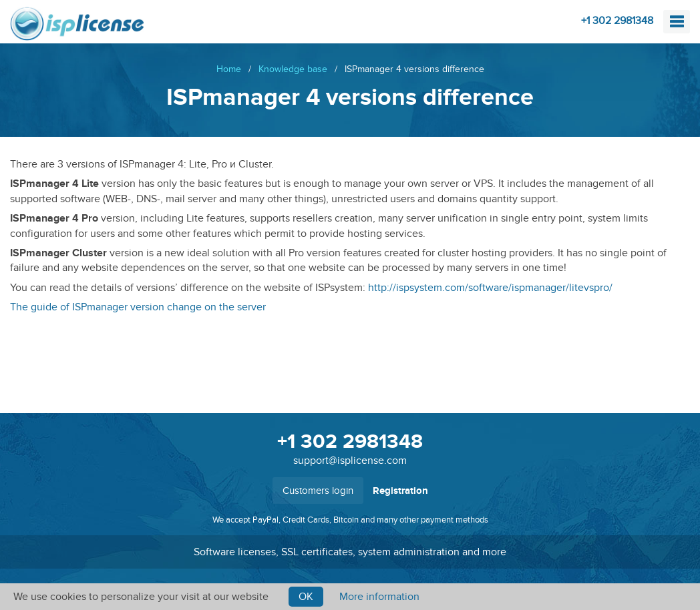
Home (229, 69)
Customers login (318, 491)
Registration (400, 491)
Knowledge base (293, 69)
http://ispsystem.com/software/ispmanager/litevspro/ (490, 288)
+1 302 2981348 (617, 21)
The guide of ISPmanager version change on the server (138, 307)
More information (379, 597)
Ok (306, 597)
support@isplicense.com (350, 461)
